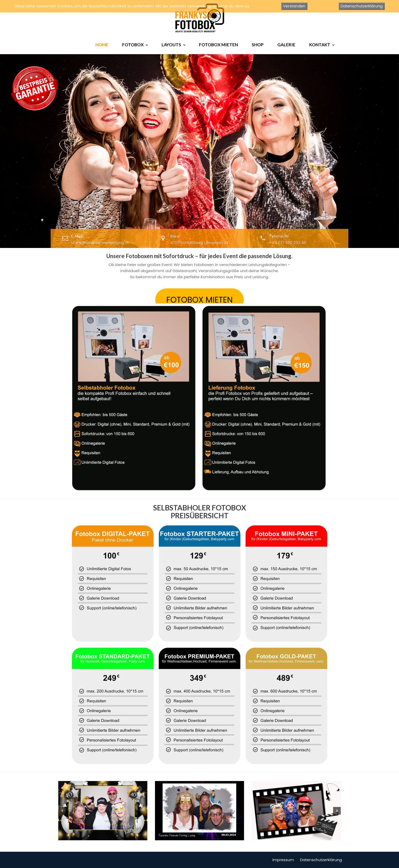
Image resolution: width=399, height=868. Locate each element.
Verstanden (294, 6)
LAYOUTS (171, 45)
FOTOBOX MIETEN (218, 45)
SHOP (258, 45)
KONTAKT (320, 45)
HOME (102, 45)
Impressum (283, 860)
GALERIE (286, 45)
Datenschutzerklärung (321, 860)
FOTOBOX (133, 45)
